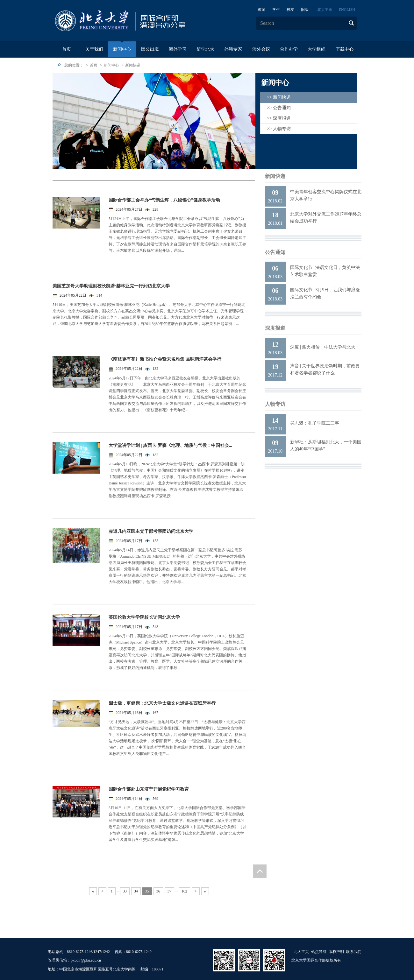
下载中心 (345, 49)
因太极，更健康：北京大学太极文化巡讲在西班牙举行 (162, 703)
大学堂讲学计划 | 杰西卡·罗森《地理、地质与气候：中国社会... (170, 445)
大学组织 (317, 49)
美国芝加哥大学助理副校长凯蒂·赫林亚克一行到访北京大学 (111, 286)
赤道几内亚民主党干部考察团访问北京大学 (151, 531)
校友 (290, 10)
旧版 (305, 10)
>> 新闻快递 (279, 97)
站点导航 (319, 952)
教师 (262, 10)
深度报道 (275, 328)
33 (125, 891)
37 (169, 891)
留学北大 (205, 49)
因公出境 (150, 49)
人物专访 (275, 404)
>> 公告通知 (279, 108)
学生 (276, 10)
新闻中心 (122, 49)
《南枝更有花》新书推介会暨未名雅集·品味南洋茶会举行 (165, 359)
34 (136, 891)
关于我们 (94, 49)
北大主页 (325, 10)
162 (184, 891)
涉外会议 (261, 49)
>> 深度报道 (279, 118)
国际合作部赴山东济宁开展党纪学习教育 (149, 789)
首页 (67, 49)
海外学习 (178, 49)
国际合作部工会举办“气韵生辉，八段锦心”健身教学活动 (164, 200)
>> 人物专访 (279, 129)
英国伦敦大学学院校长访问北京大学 (144, 617)
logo (140, 21)
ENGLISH (347, 10)
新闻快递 (133, 65)
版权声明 (336, 952)
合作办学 (289, 49)
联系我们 (354, 952)
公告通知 (275, 252)
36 (158, 891)
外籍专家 (233, 49)
